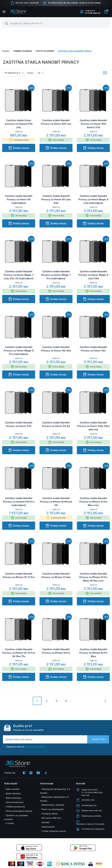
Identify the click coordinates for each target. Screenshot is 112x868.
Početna (6, 51)
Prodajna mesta (50, 814)
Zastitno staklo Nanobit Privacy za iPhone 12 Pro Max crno (93, 502)
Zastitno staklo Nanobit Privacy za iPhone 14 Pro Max (93, 653)
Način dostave (13, 793)
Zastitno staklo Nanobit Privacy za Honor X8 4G (56, 424)
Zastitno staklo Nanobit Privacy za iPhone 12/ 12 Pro (19, 575)
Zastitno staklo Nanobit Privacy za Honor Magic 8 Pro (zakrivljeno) (19, 351)
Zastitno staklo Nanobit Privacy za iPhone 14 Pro (56, 651)
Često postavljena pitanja (19, 811)
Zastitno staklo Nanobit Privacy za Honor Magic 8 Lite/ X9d (93, 275)
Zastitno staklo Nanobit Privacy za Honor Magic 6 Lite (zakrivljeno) (93, 199)
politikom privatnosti (35, 747)
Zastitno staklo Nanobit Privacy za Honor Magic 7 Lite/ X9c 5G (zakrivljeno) (19, 275)
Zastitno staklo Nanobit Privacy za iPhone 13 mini (56, 575)
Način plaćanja (14, 798)
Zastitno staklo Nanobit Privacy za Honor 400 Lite (56, 122)
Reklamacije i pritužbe (53, 805)
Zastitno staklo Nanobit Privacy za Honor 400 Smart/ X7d (93, 124)
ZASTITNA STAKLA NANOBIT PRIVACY (75, 51)
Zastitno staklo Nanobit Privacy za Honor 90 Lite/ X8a (56, 199)
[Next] (106, 701)
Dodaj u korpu (19, 148)
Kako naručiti (13, 789)
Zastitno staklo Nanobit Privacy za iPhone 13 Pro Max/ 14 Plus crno (93, 577)
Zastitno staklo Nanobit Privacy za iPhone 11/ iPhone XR (56, 502)
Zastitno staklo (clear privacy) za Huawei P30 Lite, (19, 124)
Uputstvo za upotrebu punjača (16, 817)
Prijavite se (98, 739)
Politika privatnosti (15, 807)
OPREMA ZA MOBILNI (23, 51)
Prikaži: (30, 73)
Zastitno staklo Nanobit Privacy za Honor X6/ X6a (56, 349)
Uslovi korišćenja (15, 802)
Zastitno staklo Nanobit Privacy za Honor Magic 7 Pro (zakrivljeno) (56, 275)
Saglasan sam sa (24, 747)
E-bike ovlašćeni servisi (54, 831)
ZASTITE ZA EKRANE (45, 51)
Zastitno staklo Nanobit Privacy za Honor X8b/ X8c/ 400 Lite (93, 426)
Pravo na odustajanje (53, 809)
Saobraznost (48, 827)
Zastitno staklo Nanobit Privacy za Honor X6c (93, 349)
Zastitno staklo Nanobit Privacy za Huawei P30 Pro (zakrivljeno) (19, 502)
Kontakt (46, 822)
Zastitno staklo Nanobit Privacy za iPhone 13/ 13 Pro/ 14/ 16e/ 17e (19, 653)
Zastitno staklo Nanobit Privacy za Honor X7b (19, 424)
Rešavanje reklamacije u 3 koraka (54, 799)
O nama (10, 823)
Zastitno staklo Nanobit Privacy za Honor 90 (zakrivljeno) (19, 199)
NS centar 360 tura (51, 818)
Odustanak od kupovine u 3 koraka (55, 791)
